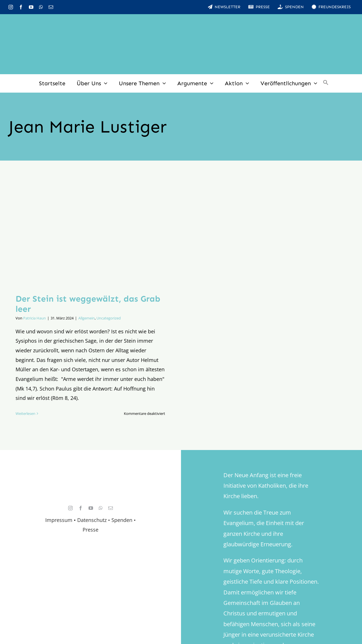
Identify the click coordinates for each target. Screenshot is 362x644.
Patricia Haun (35, 318)
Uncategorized (109, 318)
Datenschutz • (94, 520)
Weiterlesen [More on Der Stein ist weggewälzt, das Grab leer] (25, 413)
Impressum (59, 520)
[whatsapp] (41, 7)
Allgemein (87, 318)
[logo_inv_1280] (181, 22)
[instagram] (11, 7)
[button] (326, 83)
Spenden (123, 520)
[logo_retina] (92, 481)
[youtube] (31, 7)
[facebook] (21, 7)
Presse (90, 530)
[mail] (51, 7)
